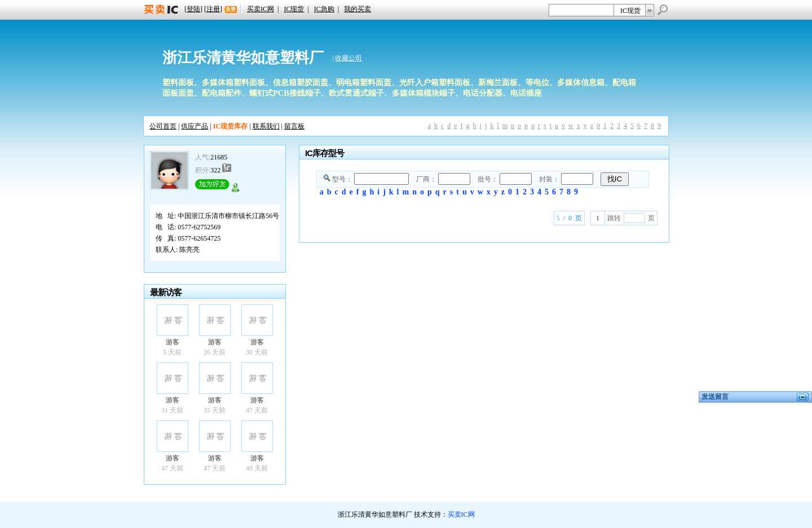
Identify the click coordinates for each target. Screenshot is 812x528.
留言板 (294, 126)
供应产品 (195, 126)
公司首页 (163, 126)
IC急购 (324, 9)
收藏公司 (348, 58)
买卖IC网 (261, 9)
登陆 (193, 9)
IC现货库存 (230, 126)
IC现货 (294, 9)
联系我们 (266, 126)
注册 (213, 9)
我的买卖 (358, 9)
